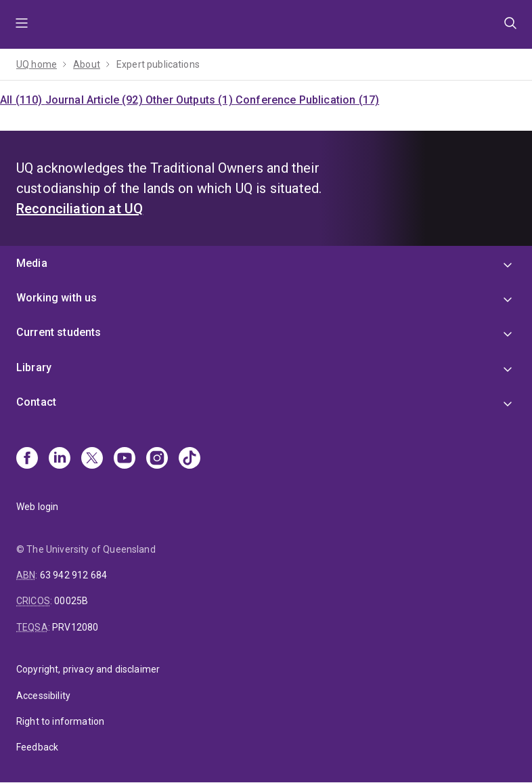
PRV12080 (75, 627)
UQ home (37, 64)
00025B (71, 601)
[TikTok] (190, 459)
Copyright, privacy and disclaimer (88, 669)
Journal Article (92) (95, 100)
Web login (37, 507)
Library (34, 367)
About (87, 64)
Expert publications (158, 64)
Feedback (37, 747)
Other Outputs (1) (191, 100)
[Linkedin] (60, 459)
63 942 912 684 (73, 575)
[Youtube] (125, 459)
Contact (36, 402)
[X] (92, 459)
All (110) (23, 100)
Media (32, 263)
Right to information (60, 721)
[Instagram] (157, 459)
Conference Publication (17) (307, 100)
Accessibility (43, 696)
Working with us (57, 298)
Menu (22, 24)
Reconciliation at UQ (80, 209)
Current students (59, 332)
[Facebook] (27, 459)
